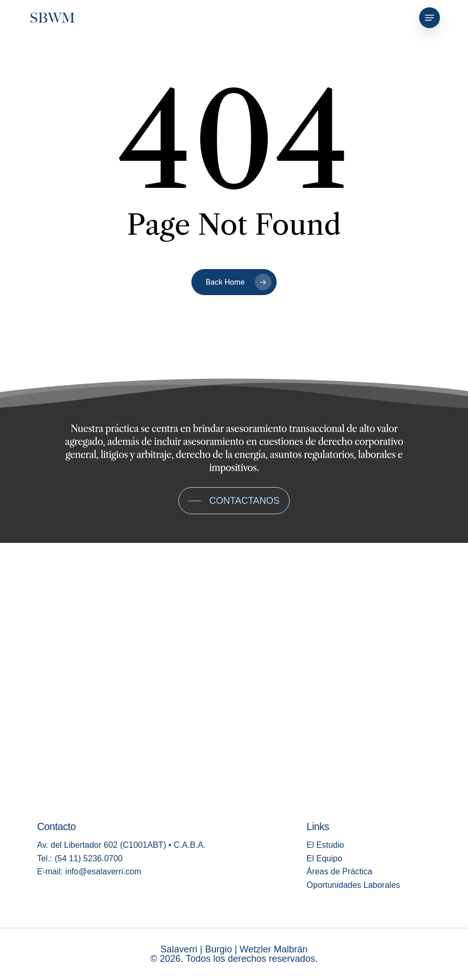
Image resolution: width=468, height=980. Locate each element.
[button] (430, 18)
